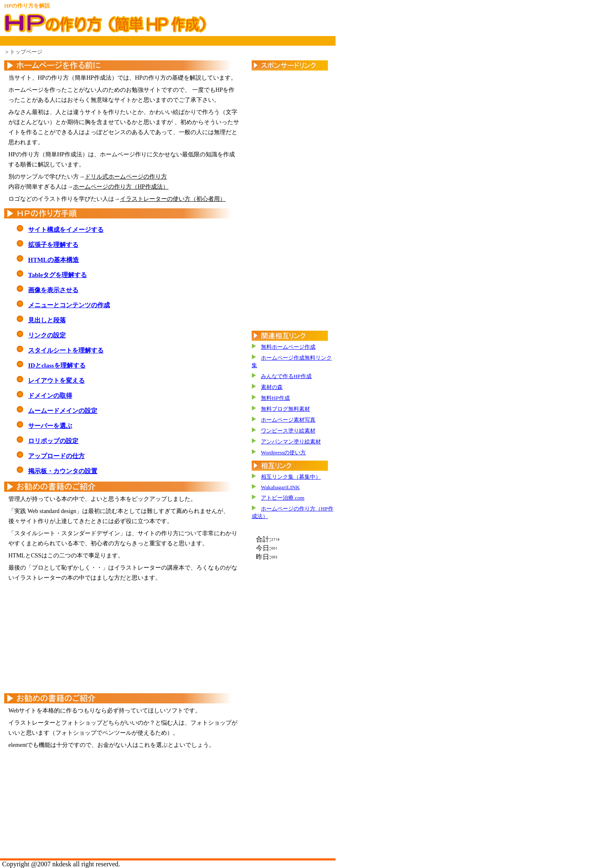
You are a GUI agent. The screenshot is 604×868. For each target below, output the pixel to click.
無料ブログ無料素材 (285, 409)
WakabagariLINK (280, 487)
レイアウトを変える (56, 381)
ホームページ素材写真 (288, 420)
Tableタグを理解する (57, 275)
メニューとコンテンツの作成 (69, 305)
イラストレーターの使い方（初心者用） (173, 199)
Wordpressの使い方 (283, 452)
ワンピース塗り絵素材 (288, 431)
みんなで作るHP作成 (286, 376)
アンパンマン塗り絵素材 (291, 442)
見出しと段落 (47, 320)
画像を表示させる (53, 290)
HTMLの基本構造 (53, 260)
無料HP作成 (275, 398)
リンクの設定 (47, 335)
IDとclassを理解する (57, 365)
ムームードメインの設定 (63, 411)
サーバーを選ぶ (50, 426)
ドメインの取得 (50, 396)
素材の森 (272, 387)
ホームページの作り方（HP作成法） (121, 187)
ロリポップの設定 (53, 441)
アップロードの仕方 (56, 456)
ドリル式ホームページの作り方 (126, 177)
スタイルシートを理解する (66, 350)
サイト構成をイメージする (66, 230)
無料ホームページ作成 (288, 347)
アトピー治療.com (283, 498)
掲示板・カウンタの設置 (63, 471)
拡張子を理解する (53, 245)
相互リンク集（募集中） (291, 477)
